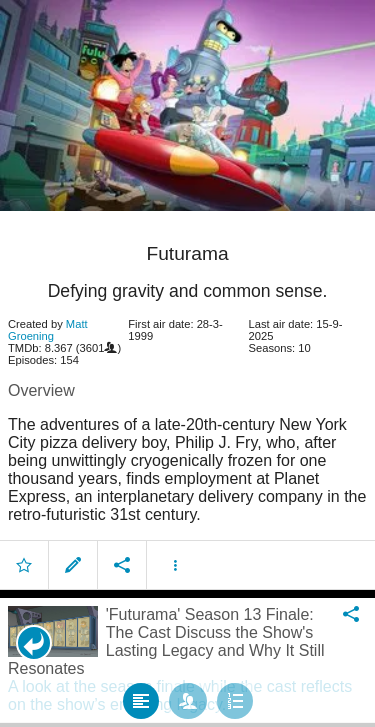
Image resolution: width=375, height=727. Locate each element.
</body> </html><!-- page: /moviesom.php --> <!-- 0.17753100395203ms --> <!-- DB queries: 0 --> (187, 363)
